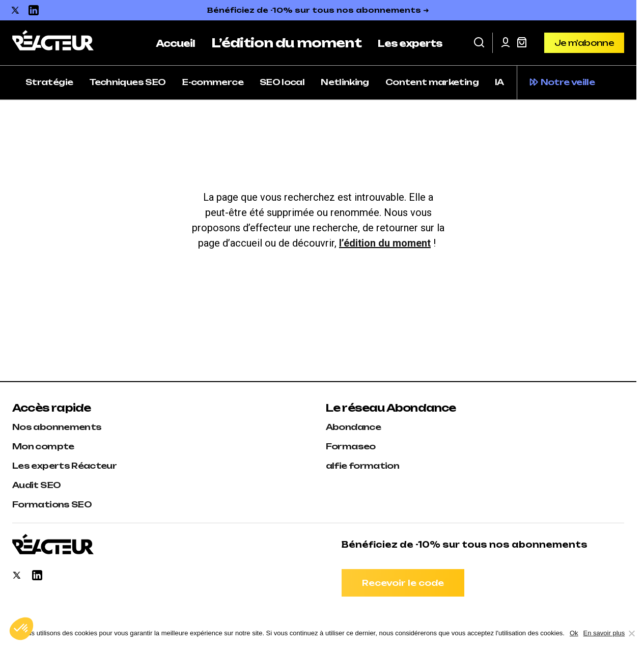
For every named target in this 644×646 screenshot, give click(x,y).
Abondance (353, 427)
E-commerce (213, 82)
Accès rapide (51, 408)
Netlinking (345, 82)
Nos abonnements (57, 427)
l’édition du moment (385, 243)
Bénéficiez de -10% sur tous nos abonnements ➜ (318, 10)
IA (499, 82)
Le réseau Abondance (391, 408)
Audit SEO (36, 485)
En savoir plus (604, 633)
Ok (574, 633)
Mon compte (43, 446)
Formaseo (351, 446)
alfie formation (362, 466)
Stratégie (49, 82)
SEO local (282, 82)
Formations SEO (52, 504)
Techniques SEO (127, 82)
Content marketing (432, 82)
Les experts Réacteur (64, 466)
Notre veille (568, 82)
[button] (479, 43)
